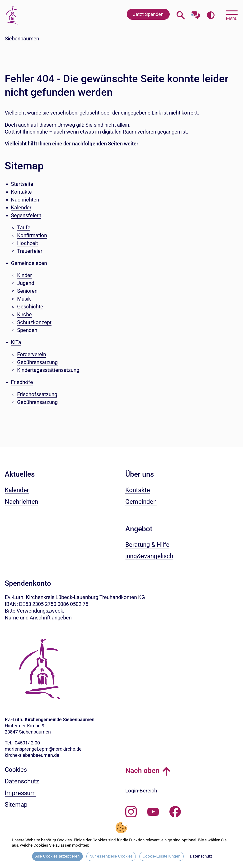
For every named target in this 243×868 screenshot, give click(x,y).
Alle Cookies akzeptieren (57, 856)
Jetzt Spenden (148, 14)
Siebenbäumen (22, 39)
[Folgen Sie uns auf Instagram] (131, 812)
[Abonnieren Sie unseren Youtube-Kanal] (153, 812)
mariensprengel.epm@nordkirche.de (43, 749)
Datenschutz (201, 856)
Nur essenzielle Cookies (111, 856)
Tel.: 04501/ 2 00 (22, 743)
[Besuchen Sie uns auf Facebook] (175, 812)
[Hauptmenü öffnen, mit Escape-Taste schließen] (232, 15)
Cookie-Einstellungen (161, 856)
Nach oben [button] (142, 770)
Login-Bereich (141, 791)
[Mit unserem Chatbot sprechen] (196, 14)
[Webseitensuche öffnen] (181, 15)
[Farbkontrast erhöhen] (211, 15)
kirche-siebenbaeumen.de (32, 755)
